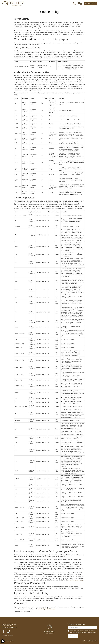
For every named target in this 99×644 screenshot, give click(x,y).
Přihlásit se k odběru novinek (76, 624)
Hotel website (86, 641)
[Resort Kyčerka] (13, 3)
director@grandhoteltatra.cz (47, 609)
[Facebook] (4, 631)
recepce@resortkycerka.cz (10, 627)
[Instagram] (8, 631)
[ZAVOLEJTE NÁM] (74, 3)
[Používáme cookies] (3, 641)
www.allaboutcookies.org (76, 580)
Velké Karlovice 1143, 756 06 (9, 624)
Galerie (11, 635)
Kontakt (4, 635)
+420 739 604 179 (8, 626)
